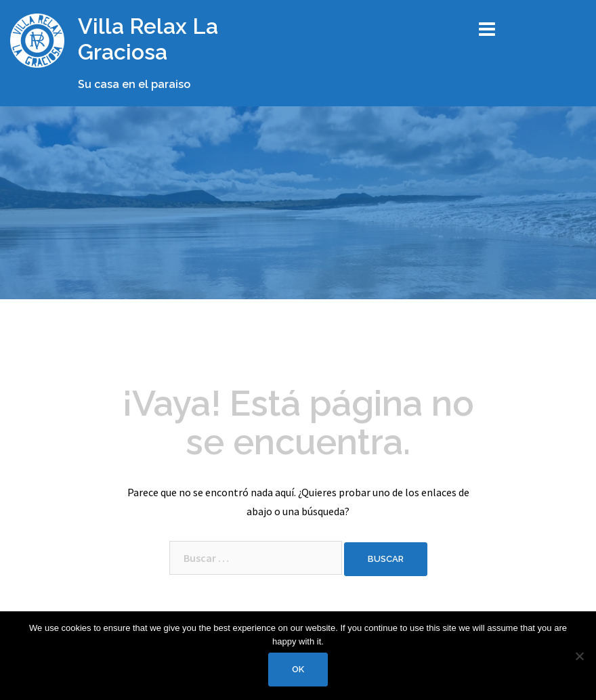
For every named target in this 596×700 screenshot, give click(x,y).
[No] (579, 656)
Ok (298, 669)
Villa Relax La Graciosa (148, 39)
